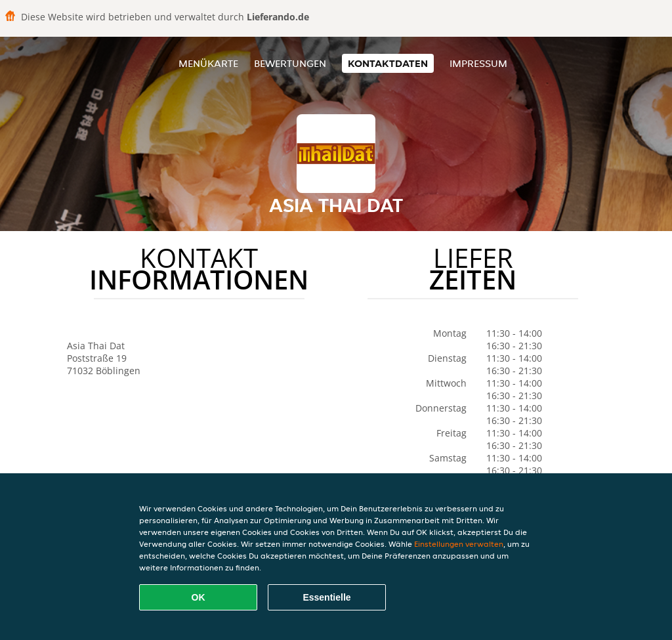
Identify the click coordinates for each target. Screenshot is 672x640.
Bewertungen (290, 63)
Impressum (478, 63)
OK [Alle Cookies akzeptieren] (199, 597)
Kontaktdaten (388, 63)
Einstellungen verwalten (459, 544)
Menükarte (208, 63)
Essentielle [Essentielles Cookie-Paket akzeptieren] (326, 597)
